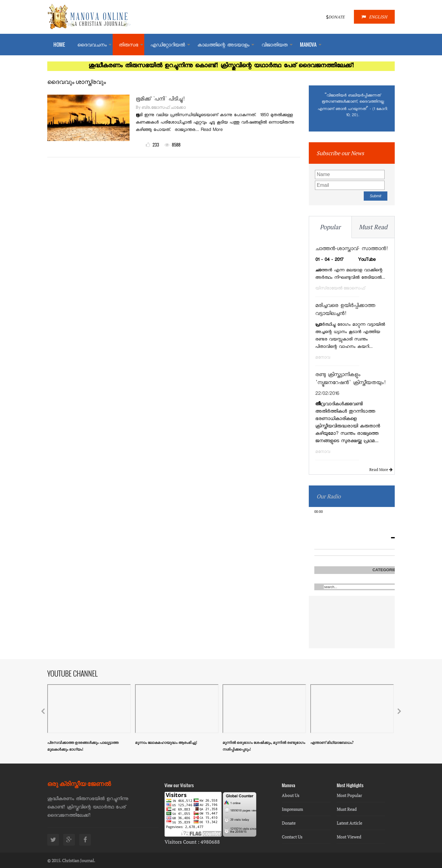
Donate (289, 823)
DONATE (335, 17)
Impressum (292, 809)
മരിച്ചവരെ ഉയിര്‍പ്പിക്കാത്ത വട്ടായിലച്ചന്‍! (345, 310)
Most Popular (349, 795)
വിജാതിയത (275, 46)
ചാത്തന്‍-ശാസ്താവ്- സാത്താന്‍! (352, 249)
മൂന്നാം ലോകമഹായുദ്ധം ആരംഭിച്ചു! (166, 742)
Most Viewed (349, 837)
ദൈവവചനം (92, 46)
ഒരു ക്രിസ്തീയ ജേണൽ (79, 783)
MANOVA (308, 45)
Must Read (373, 227)
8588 (173, 145)
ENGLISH (374, 17)
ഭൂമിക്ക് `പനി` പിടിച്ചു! (160, 100)
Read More (382, 469)
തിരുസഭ (128, 46)
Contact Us (292, 837)
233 (152, 145)
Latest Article (349, 823)
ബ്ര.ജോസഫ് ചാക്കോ (164, 107)
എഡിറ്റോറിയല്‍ (168, 46)
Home (59, 45)
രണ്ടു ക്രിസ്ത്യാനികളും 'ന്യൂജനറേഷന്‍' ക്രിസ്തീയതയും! (351, 379)
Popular (330, 227)
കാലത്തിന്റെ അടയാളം (223, 46)
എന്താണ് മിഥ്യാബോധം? (332, 742)
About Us (291, 795)
